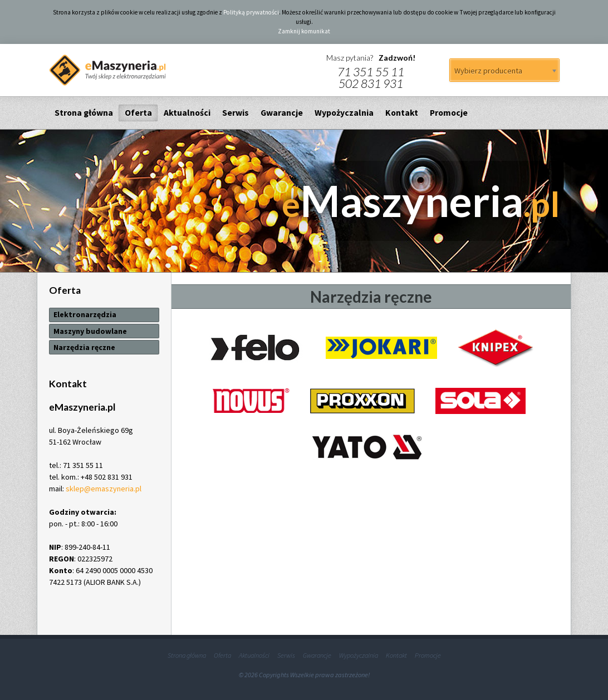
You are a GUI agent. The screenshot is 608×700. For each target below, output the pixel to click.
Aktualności (187, 113)
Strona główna (84, 113)
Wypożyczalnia (344, 113)
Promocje (449, 113)
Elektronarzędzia (85, 314)
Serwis (236, 113)
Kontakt (402, 113)
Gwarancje (282, 113)
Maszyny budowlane (90, 331)
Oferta (138, 113)
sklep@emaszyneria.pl (104, 489)
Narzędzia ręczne (84, 347)
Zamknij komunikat (304, 31)
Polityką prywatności (251, 12)
